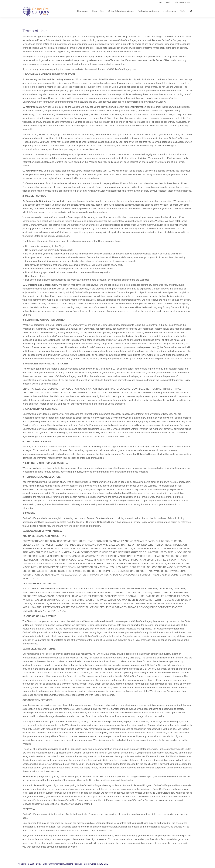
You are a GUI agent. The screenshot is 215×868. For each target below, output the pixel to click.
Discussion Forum (183, 7)
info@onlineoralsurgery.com (88, 3)
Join (160, 7)
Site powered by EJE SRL (96, 864)
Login (169, 7)
